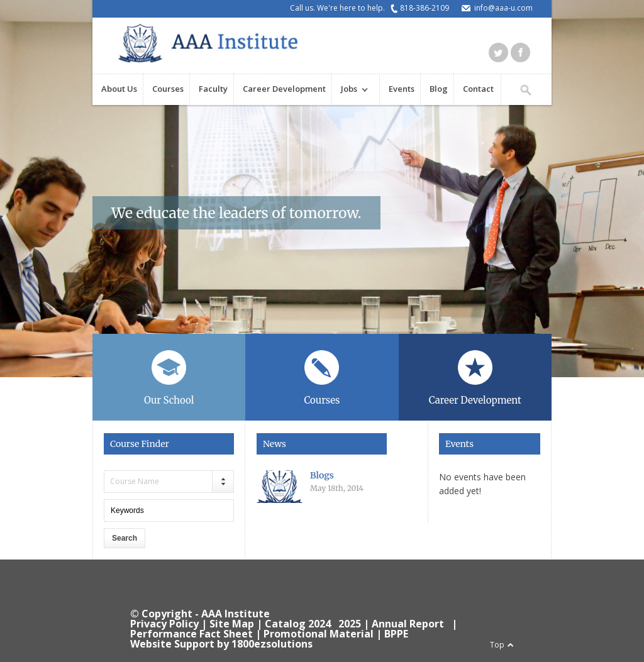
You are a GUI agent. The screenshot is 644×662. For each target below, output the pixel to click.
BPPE (396, 634)
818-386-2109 (425, 8)
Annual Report (408, 624)
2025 (350, 624)
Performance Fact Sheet (192, 634)
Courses (168, 89)
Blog (439, 89)
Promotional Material (319, 634)
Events (402, 89)
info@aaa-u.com (503, 8)
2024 (319, 624)
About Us (119, 89)
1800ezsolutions (272, 644)
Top (497, 645)
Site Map (232, 624)
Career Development (284, 89)
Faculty (213, 89)
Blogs (322, 475)
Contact (478, 89)
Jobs (350, 90)
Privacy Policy (164, 624)
